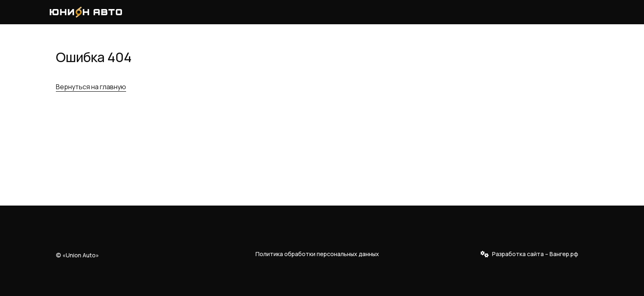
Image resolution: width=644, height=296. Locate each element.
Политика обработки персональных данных (317, 254)
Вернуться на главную (91, 87)
